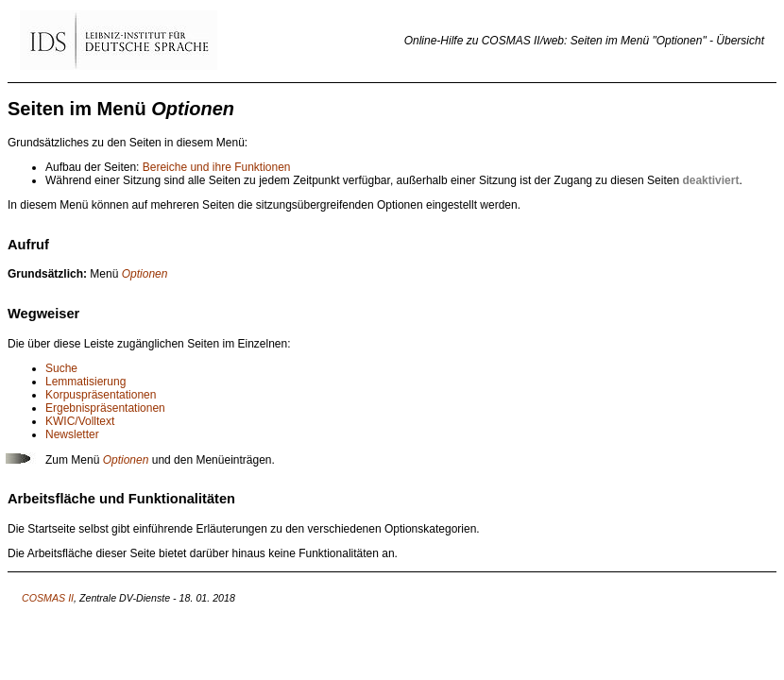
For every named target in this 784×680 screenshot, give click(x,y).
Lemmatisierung (85, 382)
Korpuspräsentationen (101, 395)
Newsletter (72, 434)
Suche (61, 368)
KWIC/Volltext (80, 421)
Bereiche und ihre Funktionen (217, 167)
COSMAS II (48, 598)
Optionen (145, 274)
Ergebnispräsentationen (105, 408)
